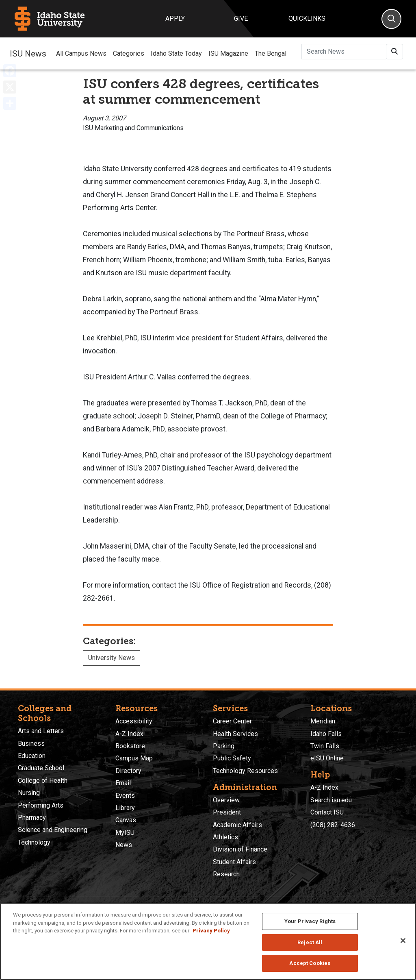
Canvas (126, 820)
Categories (129, 53)
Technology (34, 842)
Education (32, 756)
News (124, 845)
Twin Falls (325, 746)
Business (31, 744)
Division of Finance (240, 849)
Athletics (225, 837)
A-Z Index (129, 734)
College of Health (43, 781)
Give (241, 19)
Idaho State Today (176, 53)
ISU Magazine (228, 53)
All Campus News (81, 53)
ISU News (28, 53)
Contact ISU (327, 812)
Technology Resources (245, 771)
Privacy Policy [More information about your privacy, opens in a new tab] (211, 931)
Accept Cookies (310, 963)
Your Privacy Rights (310, 921)
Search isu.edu (331, 800)
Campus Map (134, 758)
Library (125, 808)
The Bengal (271, 53)
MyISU (125, 833)
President (227, 812)
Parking (224, 746)
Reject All (310, 942)
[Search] (391, 19)
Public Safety (232, 758)
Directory (128, 771)
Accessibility (134, 721)
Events (125, 796)
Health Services (235, 734)
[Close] (403, 941)
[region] (208, 941)
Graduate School (41, 768)
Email (123, 783)
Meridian (323, 721)
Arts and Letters (41, 731)
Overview (226, 800)
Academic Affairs (237, 825)
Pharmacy (32, 818)
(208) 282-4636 (333, 825)
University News (112, 658)
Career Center (232, 721)
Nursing (29, 793)
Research (226, 874)
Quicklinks (307, 19)
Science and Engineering (53, 830)
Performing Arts (41, 805)
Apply (175, 19)
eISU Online (327, 758)
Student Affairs (234, 862)
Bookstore (130, 746)
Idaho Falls (326, 734)
